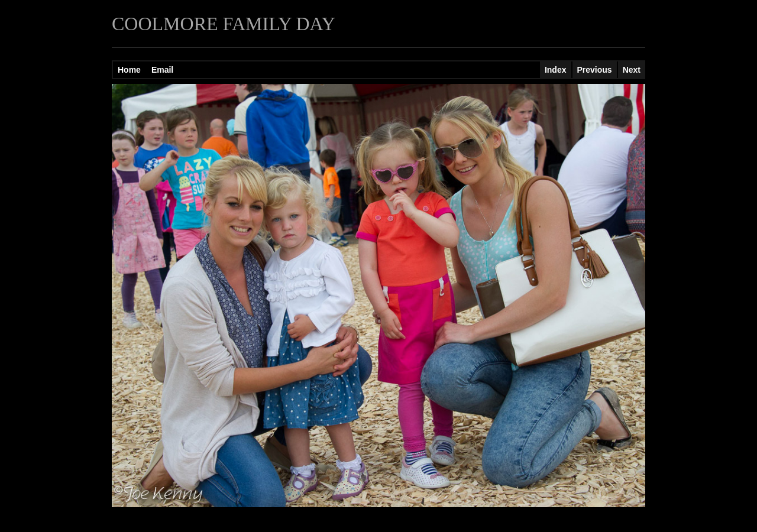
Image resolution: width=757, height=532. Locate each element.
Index (556, 70)
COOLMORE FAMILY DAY (224, 24)
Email (162, 70)
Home (129, 70)
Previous (595, 70)
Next (632, 70)
